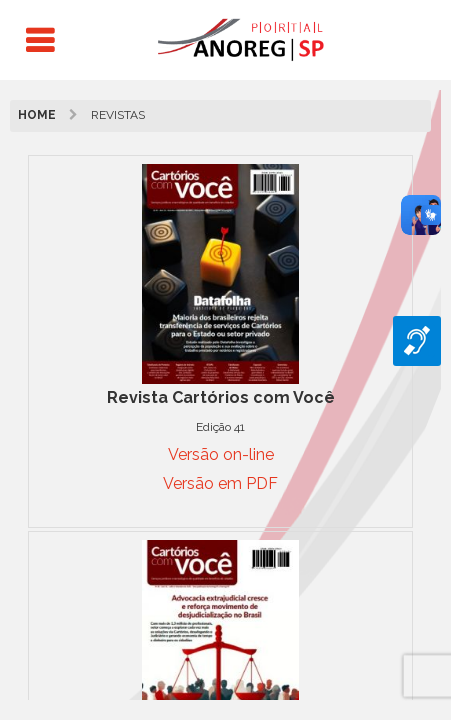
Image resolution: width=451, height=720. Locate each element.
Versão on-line (221, 454)
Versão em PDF (220, 483)
